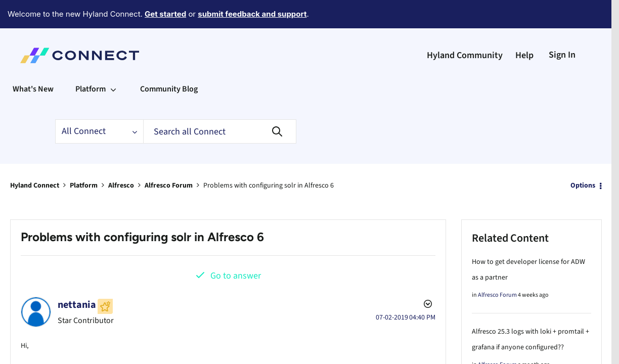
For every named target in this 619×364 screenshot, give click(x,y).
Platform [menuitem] (91, 61)
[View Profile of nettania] (77, 277)
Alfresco (121, 158)
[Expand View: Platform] (113, 61)
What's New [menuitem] (33, 61)
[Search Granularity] (99, 104)
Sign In (562, 27)
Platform (84, 158)
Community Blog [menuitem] (169, 61)
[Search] (220, 104)
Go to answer (236, 248)
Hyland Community (465, 28)
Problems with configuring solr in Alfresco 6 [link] (269, 158)
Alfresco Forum (169, 158)
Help (524, 28)
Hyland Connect (35, 158)
